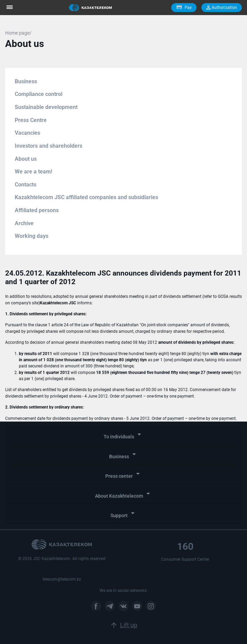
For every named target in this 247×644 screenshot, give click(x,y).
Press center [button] (124, 474)
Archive (24, 223)
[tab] (123, 436)
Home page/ (18, 33)
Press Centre (31, 120)
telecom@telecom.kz (62, 579)
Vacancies (27, 133)
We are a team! (33, 172)
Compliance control (39, 94)
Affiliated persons (37, 210)
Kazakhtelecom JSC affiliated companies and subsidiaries (86, 197)
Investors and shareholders (49, 146)
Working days (32, 236)
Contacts (26, 185)
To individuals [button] (123, 435)
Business (26, 81)
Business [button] (124, 455)
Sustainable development (46, 107)
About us (26, 159)
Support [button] (124, 514)
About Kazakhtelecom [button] (124, 494)
